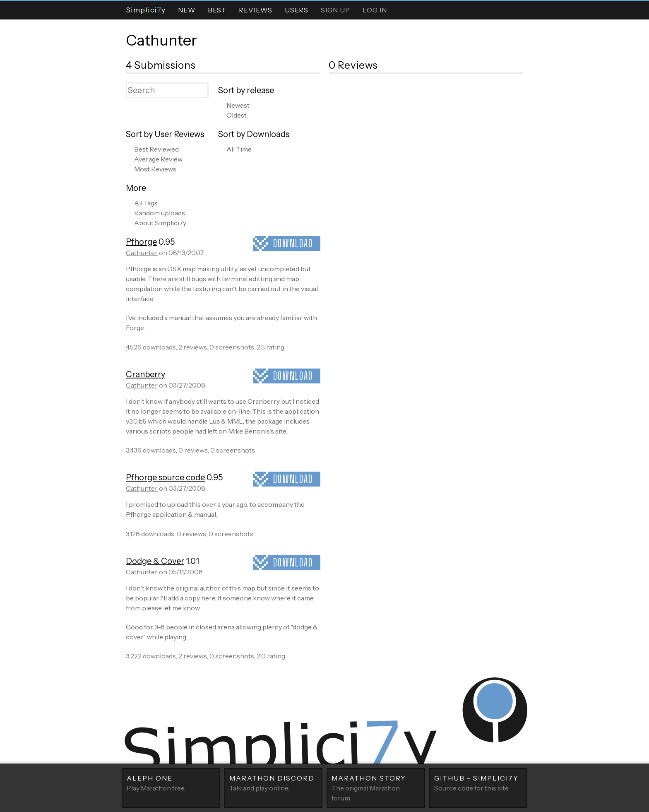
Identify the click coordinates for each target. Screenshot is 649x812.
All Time (239, 149)
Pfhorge (141, 242)
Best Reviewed (156, 149)
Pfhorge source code (165, 477)
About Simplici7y (160, 223)
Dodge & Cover (155, 561)
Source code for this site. (478, 783)
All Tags (146, 203)
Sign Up (335, 10)
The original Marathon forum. (376, 788)
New (187, 10)
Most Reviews (155, 169)
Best (217, 10)
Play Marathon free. (171, 783)
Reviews (256, 10)
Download (293, 243)
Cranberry (145, 374)
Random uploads (160, 213)
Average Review (158, 159)
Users (297, 10)
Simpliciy (146, 10)
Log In (375, 10)
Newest (238, 105)
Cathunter (161, 40)
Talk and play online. (274, 783)
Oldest (237, 115)
